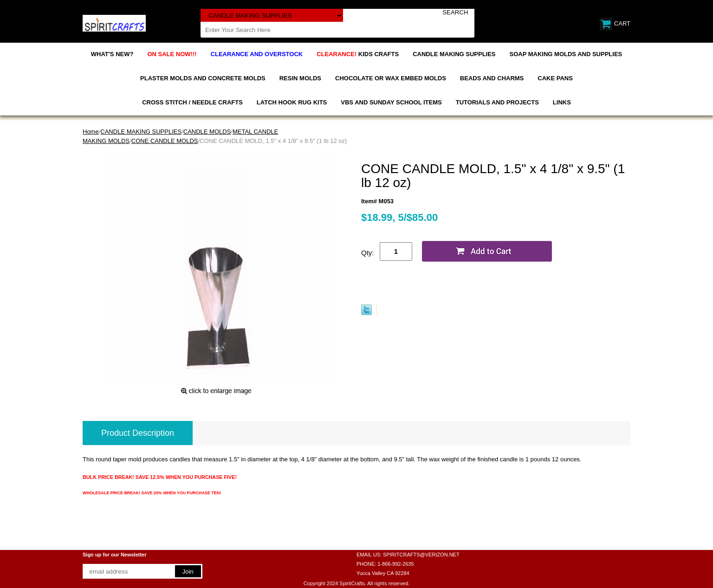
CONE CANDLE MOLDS (165, 141)
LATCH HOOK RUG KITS (292, 102)
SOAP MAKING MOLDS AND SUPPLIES (566, 54)
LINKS (562, 102)
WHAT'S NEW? (112, 54)
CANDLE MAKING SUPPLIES (454, 54)
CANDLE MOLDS (207, 132)
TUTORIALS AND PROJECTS (497, 102)
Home (91, 132)
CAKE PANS (555, 78)
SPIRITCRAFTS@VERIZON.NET (421, 555)
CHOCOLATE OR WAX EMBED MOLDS (391, 78)
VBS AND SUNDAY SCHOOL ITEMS (391, 102)
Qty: (368, 253)
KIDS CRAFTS (358, 54)
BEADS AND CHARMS (492, 78)
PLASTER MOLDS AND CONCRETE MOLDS (203, 78)
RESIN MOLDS (300, 78)
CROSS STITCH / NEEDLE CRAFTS (192, 102)
